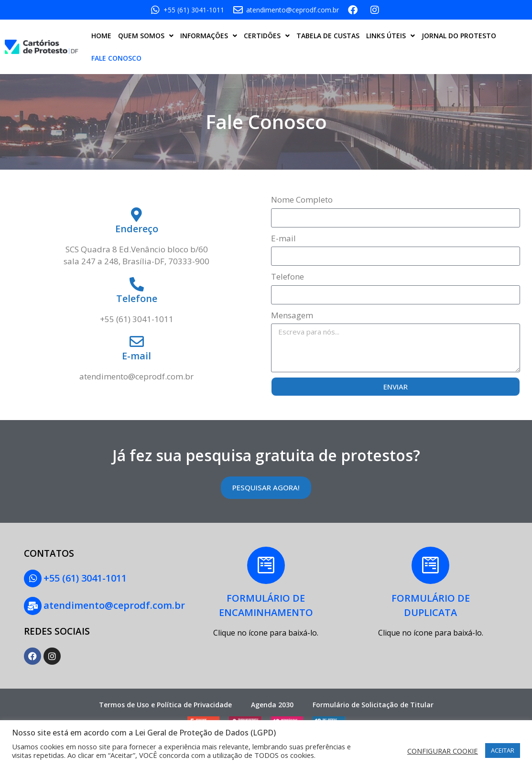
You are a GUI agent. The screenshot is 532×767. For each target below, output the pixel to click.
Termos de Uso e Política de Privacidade (165, 704)
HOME (101, 36)
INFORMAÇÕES (209, 36)
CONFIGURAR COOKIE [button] (443, 751)
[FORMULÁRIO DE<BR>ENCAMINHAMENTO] (266, 566)
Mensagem (292, 315)
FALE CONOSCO (116, 58)
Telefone (288, 276)
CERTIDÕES (267, 36)
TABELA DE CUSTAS (328, 36)
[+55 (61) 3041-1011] (33, 578)
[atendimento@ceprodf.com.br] (33, 605)
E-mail (283, 238)
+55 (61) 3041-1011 (85, 578)
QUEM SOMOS (146, 36)
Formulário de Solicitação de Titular (373, 704)
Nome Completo (302, 200)
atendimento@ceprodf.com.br (114, 604)
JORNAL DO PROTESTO (459, 36)
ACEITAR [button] (503, 750)
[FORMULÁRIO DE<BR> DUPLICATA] (431, 566)
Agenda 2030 (272, 704)
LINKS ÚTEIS (391, 36)
